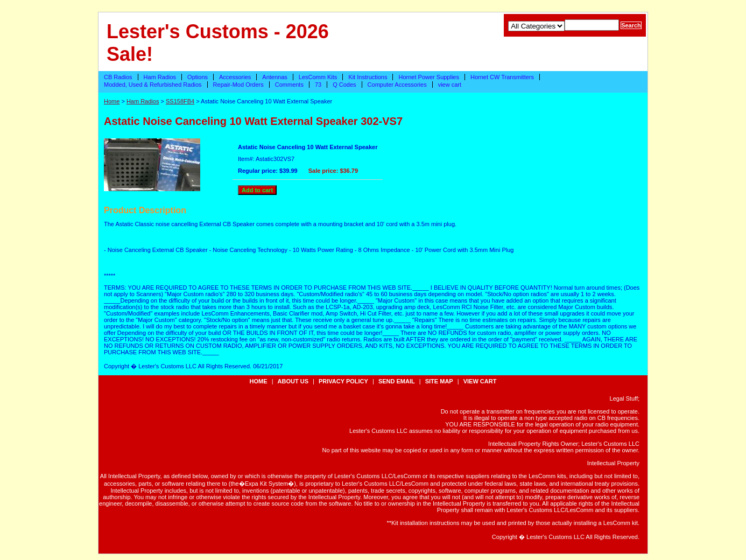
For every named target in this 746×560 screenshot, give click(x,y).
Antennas (275, 77)
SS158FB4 (180, 101)
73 (318, 85)
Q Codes (344, 85)
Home (112, 101)
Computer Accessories (397, 85)
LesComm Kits (318, 77)
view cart (450, 85)
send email (397, 381)
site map (439, 381)
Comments (289, 85)
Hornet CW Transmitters (502, 77)
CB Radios (118, 77)
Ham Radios (160, 77)
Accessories (235, 77)
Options (198, 77)
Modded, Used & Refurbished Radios (153, 85)
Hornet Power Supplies (429, 77)
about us (293, 381)
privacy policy (343, 381)
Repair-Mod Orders (238, 85)
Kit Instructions (368, 77)
